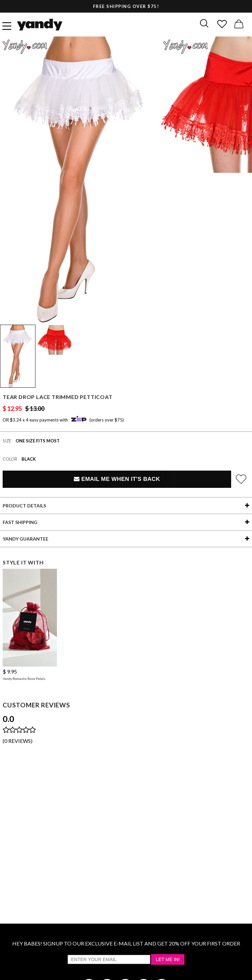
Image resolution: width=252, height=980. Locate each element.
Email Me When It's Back (117, 479)
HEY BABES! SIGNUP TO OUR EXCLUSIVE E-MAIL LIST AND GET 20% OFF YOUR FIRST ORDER (126, 943)
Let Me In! (168, 959)
